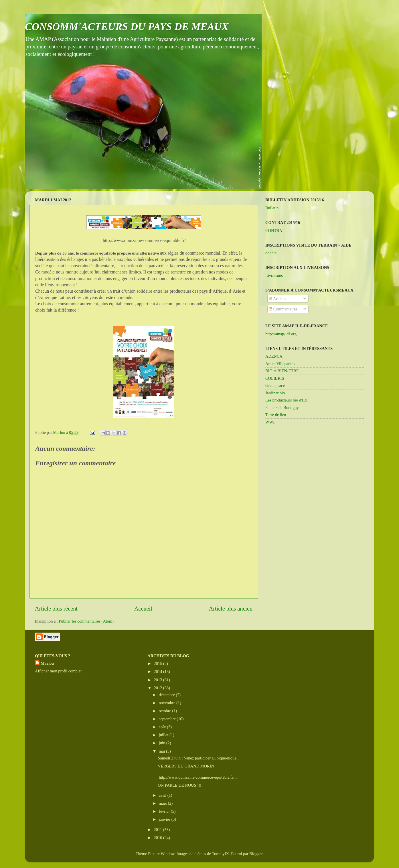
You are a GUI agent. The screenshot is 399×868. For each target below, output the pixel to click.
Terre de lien (276, 415)
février (165, 811)
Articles (277, 299)
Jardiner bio (275, 393)
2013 (159, 680)
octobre (166, 711)
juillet (164, 735)
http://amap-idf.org (281, 334)
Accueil (143, 609)
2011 (159, 830)
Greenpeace (275, 385)
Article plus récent (56, 609)
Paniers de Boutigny (282, 408)
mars (163, 803)
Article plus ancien (231, 609)
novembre (168, 703)
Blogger (256, 854)
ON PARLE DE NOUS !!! (179, 785)
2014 (159, 672)
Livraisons (274, 275)
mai (162, 751)
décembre (167, 695)
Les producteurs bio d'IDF (287, 400)
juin (163, 743)
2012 (159, 688)
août (163, 727)
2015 (159, 664)
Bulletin (272, 208)
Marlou (47, 663)
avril (163, 795)
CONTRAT (275, 231)
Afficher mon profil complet (58, 671)
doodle (271, 253)
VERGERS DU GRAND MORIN (186, 766)
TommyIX (220, 854)
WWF (270, 422)
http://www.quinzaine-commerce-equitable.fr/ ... (198, 777)
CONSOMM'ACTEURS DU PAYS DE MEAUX (127, 27)
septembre (168, 719)
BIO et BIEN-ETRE (282, 371)
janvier (165, 819)
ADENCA (274, 356)
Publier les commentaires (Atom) (86, 621)
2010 (159, 838)
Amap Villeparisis (280, 364)
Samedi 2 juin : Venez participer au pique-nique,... (199, 758)
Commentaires (283, 309)
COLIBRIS (275, 378)
